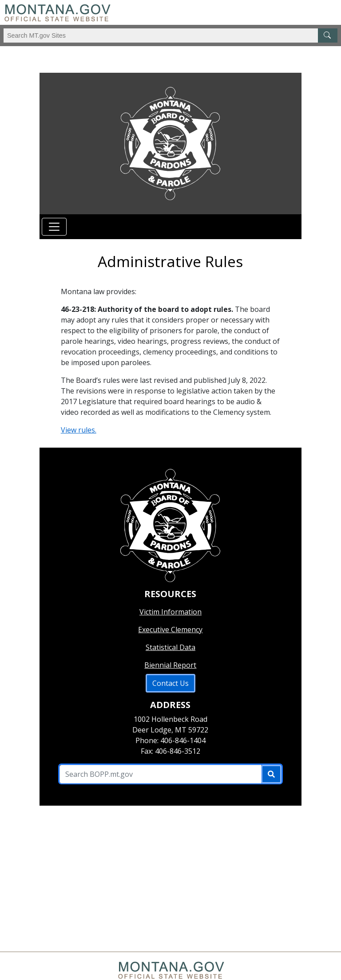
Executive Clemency (170, 630)
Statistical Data (170, 647)
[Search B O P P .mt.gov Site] (161, 774)
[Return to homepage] (170, 144)
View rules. (79, 430)
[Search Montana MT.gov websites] (170, 35)
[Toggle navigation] (54, 227)
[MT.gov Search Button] (328, 35)
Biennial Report (170, 665)
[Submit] (271, 774)
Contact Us (170, 683)
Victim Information (170, 612)
